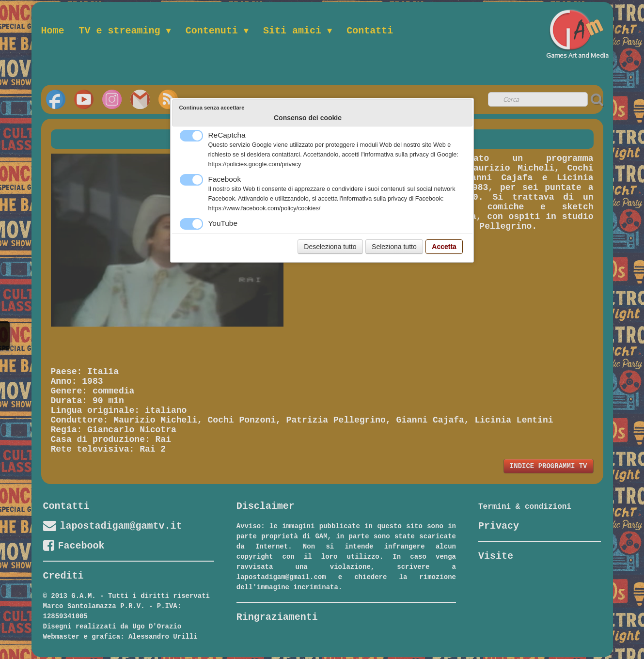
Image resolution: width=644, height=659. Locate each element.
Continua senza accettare (212, 108)
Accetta (444, 247)
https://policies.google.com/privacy (255, 164)
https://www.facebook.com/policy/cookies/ (265, 208)
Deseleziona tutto (330, 247)
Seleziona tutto (394, 247)
